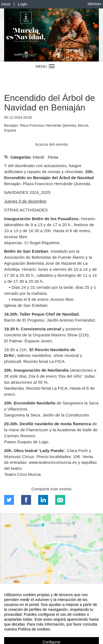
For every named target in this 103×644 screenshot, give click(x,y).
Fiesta (53, 157)
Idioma (94, 4)
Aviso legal (8, 620)
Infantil (38, 157)
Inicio (6, 4)
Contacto (25, 620)
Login (23, 4)
